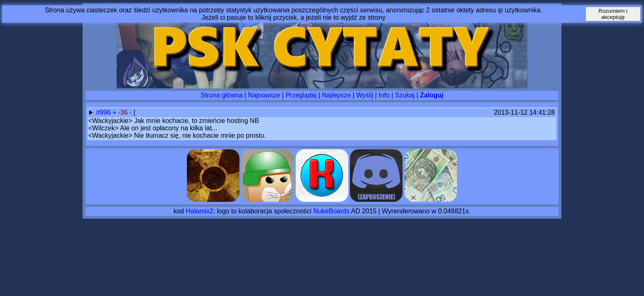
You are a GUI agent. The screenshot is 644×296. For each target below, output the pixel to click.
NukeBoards (331, 211)
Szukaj (405, 95)
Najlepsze (336, 95)
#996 (104, 112)
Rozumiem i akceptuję (613, 14)
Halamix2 (199, 211)
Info (384, 95)
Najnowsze (264, 95)
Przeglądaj (301, 95)
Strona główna (222, 95)
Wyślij (365, 95)
